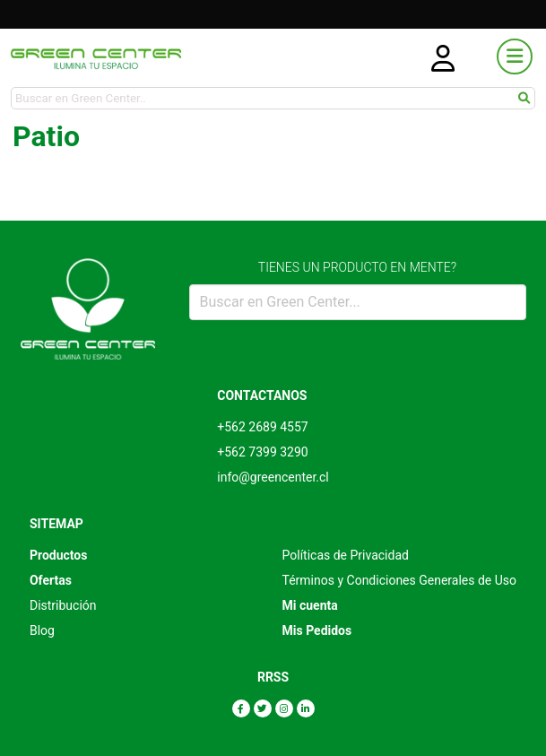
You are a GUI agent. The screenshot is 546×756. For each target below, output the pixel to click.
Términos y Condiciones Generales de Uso (400, 580)
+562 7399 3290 (262, 452)
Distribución (63, 605)
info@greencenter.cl (273, 477)
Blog (42, 630)
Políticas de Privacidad (346, 555)
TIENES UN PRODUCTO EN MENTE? (357, 267)
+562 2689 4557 (262, 427)
